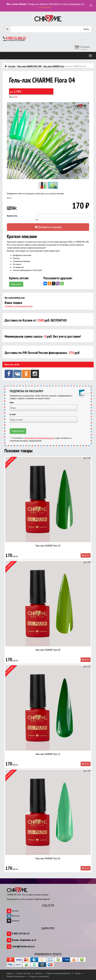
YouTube (13, 911)
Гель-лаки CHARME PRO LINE (29, 66)
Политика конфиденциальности (59, 973)
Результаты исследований (39, 976)
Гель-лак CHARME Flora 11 (48, 754)
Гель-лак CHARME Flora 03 (48, 858)
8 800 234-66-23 (21, 933)
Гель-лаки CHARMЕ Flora (54, 66)
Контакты (39, 973)
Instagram (13, 921)
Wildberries (45, 7)
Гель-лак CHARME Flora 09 (48, 650)
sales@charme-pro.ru (23, 946)
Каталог (12, 66)
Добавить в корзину (48, 227)
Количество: (12, 216)
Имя (12, 403)
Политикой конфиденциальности (39, 438)
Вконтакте (13, 916)
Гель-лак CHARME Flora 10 (48, 546)
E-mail (13, 414)
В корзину (86, 555)
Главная (10, 973)
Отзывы (78, 973)
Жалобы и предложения (16, 976)
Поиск (86, 29)
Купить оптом (16, 284)
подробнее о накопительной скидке (19, 306)
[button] (86, 102)
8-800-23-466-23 (16, 38)
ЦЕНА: (12, 208)
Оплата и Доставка (24, 973)
